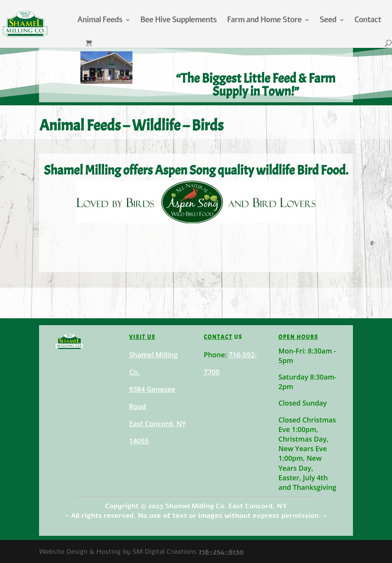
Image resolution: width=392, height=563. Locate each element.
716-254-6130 (221, 552)
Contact (368, 21)
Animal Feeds (100, 21)
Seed (328, 21)
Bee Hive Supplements (179, 21)
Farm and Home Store (264, 21)
